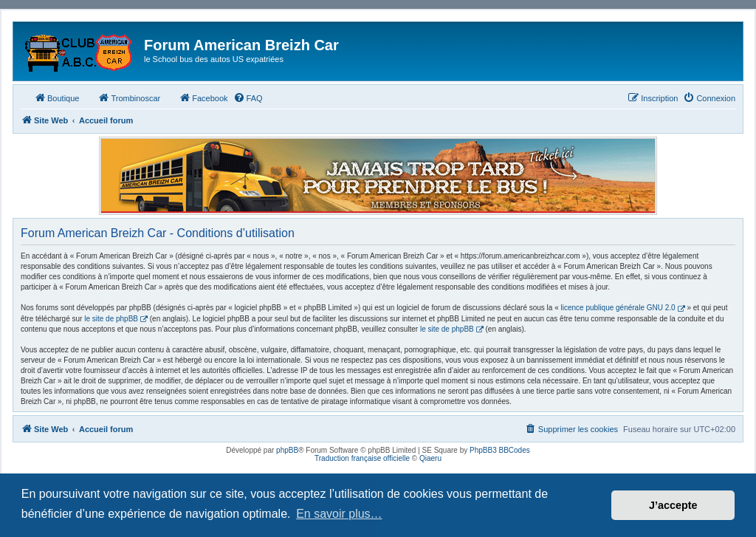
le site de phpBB (111, 319)
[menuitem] (248, 98)
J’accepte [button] (673, 505)
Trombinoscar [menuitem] (129, 98)
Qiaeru (430, 458)
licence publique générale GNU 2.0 (618, 308)
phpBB (287, 450)
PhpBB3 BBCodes (500, 450)
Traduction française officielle (362, 458)
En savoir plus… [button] (339, 514)
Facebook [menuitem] (203, 98)
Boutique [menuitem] (56, 98)
